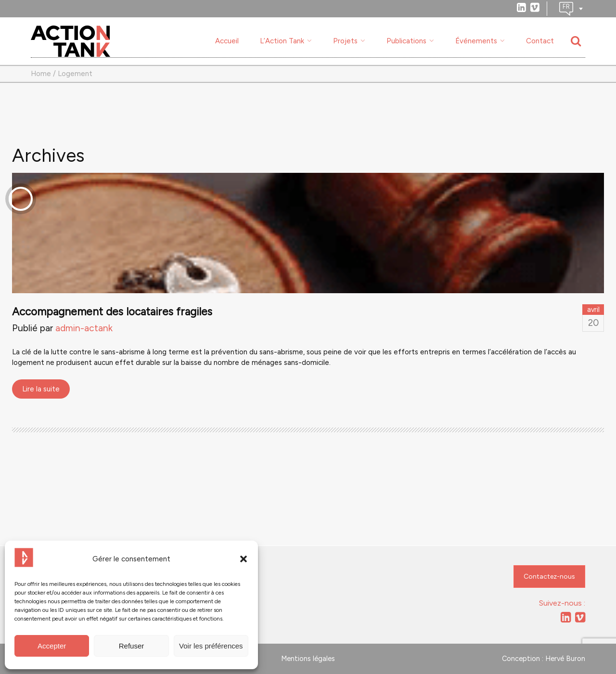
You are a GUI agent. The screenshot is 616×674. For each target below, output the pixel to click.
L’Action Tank (282, 41)
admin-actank (84, 328)
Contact (540, 41)
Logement (75, 74)
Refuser (132, 646)
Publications (406, 41)
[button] (244, 559)
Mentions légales (308, 659)
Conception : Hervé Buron (544, 659)
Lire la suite (41, 389)
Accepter (52, 646)
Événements (476, 41)
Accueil (227, 41)
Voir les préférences (211, 646)
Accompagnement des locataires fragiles (112, 312)
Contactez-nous (549, 577)
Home (41, 74)
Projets (345, 41)
